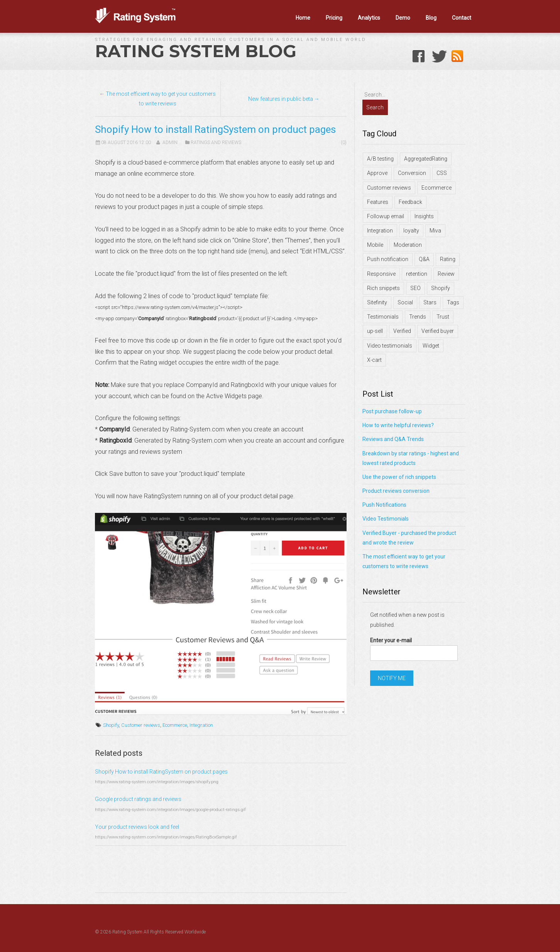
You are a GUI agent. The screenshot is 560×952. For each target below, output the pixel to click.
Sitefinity (377, 302)
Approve (377, 173)
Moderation (408, 245)
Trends (418, 317)
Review (446, 274)
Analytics (369, 18)
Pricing (334, 18)
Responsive (381, 274)
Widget (431, 346)
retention (417, 274)
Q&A (424, 259)
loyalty (411, 231)
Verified (402, 331)
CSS (442, 173)
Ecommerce (175, 725)
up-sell (375, 331)
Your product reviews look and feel (137, 827)
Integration (201, 725)
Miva (435, 231)
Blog (431, 18)
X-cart (374, 360)
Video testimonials (390, 346)
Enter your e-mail (391, 640)
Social (405, 302)
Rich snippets (383, 288)
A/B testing (380, 159)
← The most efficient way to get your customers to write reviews (157, 99)
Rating (448, 259)
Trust (443, 317)
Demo (403, 18)
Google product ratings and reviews (138, 799)
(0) (344, 143)
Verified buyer (438, 331)
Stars (430, 302)
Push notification (388, 259)
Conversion (412, 173)
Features (378, 202)
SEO (415, 288)
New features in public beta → (284, 99)
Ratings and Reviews (216, 143)
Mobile (375, 245)
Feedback (410, 202)
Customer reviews (141, 725)
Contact (462, 18)
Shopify (111, 725)
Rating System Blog (196, 51)
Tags (453, 302)
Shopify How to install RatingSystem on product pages (161, 772)
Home (303, 18)
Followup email (386, 216)
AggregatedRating (426, 159)
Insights (424, 216)
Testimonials (383, 317)
